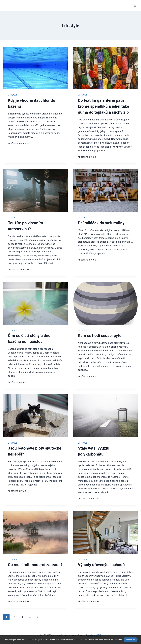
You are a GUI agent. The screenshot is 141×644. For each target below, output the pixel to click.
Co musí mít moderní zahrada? (35, 565)
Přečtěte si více (18, 143)
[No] (137, 640)
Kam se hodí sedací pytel (100, 336)
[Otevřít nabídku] (135, 6)
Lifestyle (13, 95)
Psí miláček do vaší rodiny (101, 223)
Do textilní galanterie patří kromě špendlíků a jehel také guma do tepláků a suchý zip (103, 106)
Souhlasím (130, 640)
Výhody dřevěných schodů (101, 565)
